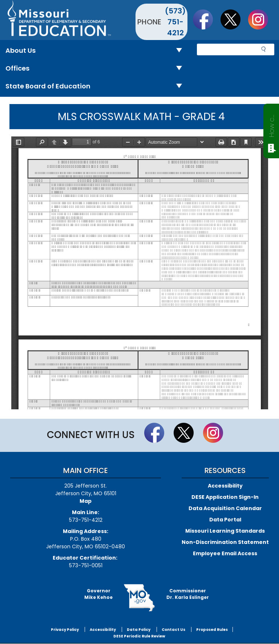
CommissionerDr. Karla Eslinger (188, 594)
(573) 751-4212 (175, 22)
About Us (97, 51)
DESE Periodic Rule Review (139, 636)
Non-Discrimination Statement (225, 542)
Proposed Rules (212, 630)
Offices (97, 69)
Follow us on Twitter (234, 19)
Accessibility (225, 486)
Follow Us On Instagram (262, 19)
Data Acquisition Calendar (225, 508)
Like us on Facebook (206, 19)
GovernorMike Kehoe (98, 594)
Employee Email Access (225, 553)
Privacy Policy (65, 630)
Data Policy (139, 630)
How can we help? (272, 124)
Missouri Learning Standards (225, 531)
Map (86, 501)
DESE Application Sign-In (225, 497)
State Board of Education (97, 86)
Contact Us (173, 630)
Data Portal (225, 520)
